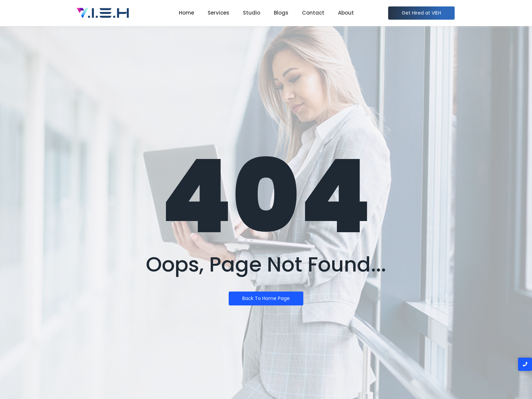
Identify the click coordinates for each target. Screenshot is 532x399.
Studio (252, 13)
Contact (313, 13)
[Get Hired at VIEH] (421, 13)
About (346, 13)
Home (186, 13)
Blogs (281, 13)
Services (218, 13)
